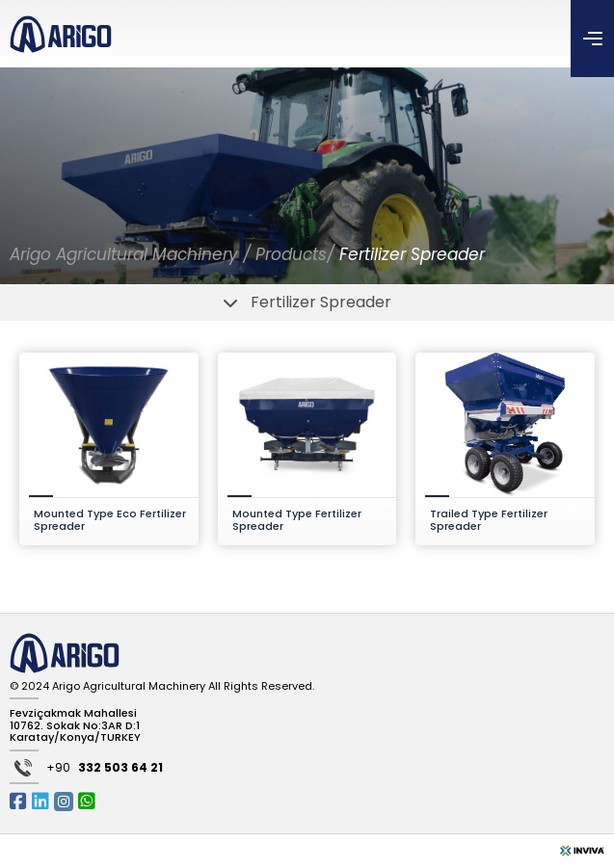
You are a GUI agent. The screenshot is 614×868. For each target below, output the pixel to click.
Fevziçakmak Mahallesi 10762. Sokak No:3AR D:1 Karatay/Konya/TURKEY (75, 725)
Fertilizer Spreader (412, 254)
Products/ (297, 254)
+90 (105, 768)
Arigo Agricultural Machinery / (130, 254)
